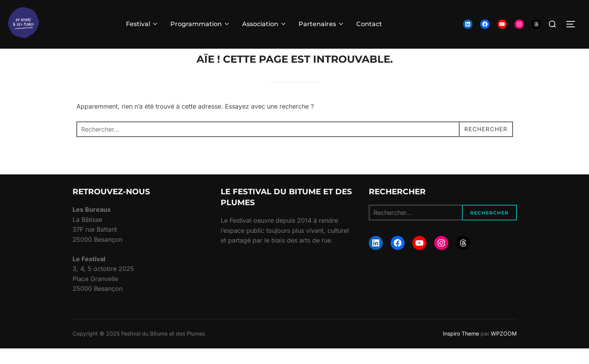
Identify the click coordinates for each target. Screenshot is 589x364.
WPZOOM (504, 349)
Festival (142, 24)
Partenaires (322, 24)
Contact (369, 24)
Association (264, 24)
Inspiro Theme (461, 349)
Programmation (200, 24)
